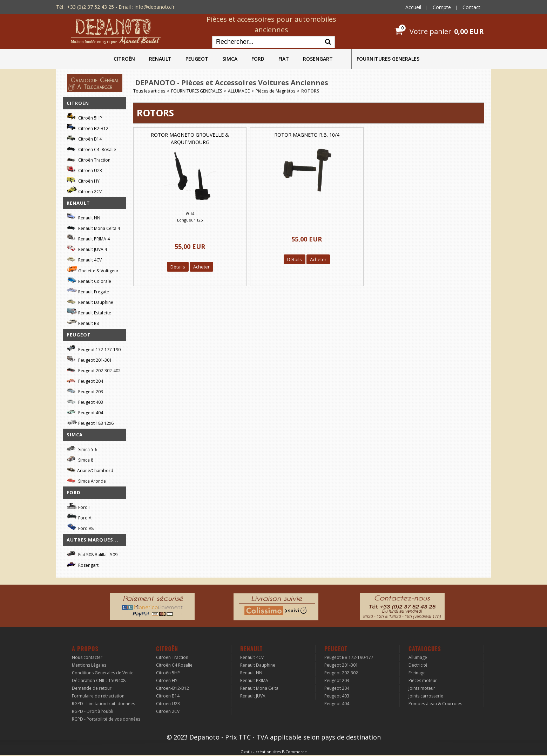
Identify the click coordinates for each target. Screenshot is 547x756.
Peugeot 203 (85, 391)
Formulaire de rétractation (98, 696)
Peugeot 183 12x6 (90, 422)
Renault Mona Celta (259, 688)
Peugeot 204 (85, 380)
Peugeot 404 (85, 412)
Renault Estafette (89, 312)
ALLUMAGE (239, 91)
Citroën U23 (84, 169)
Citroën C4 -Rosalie (91, 148)
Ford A (79, 517)
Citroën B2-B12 (87, 127)
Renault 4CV (84, 259)
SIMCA (230, 59)
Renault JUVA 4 (87, 248)
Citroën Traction (89, 159)
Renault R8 (83, 322)
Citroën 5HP (84, 117)
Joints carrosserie (426, 696)
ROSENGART (318, 59)
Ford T (79, 506)
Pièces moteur (423, 680)
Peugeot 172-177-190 (94, 349)
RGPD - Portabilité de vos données (106, 719)
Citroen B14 (168, 696)
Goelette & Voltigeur (93, 270)
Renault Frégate (88, 291)
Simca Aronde (86, 480)
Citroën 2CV (84, 190)
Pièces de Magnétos (275, 91)
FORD (258, 59)
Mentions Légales (89, 665)
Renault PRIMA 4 (88, 238)
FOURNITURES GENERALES (388, 59)
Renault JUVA (253, 696)
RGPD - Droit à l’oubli (93, 711)
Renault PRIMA (254, 680)
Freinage (417, 673)
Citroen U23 (168, 704)
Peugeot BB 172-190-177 (349, 657)
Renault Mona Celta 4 (93, 227)
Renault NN (83, 217)
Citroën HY (83, 180)
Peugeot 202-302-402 (94, 370)
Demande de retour (92, 688)
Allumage (418, 657)
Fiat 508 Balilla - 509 (92, 554)
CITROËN (124, 59)
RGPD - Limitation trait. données (103, 704)
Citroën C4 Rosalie (174, 665)
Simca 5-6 (82, 448)
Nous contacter (87, 657)
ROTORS (310, 91)
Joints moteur (422, 688)
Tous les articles (149, 91)
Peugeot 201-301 (89, 359)
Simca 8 (80, 459)
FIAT (284, 59)
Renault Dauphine (90, 301)
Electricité (418, 665)
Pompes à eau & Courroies (435, 704)
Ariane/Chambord (90, 469)
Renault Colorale (89, 280)
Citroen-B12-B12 (173, 688)
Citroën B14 (84, 138)
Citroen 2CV (168, 711)
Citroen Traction (172, 657)
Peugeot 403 (85, 401)
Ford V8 (80, 527)
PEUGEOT (197, 59)
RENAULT (160, 59)
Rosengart (83, 564)
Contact (471, 7)
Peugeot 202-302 (341, 673)
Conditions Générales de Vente (103, 673)
